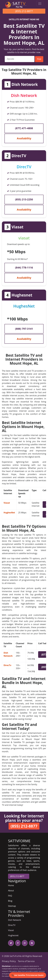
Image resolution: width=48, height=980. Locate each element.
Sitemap (12, 906)
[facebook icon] (17, 943)
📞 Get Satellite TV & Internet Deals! (28, 975)
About (11, 891)
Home (11, 885)
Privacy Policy (9, 961)
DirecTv (7, 665)
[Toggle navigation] (40, 4)
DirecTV (12, 925)
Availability (24, 138)
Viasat (7, 503)
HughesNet (9, 513)
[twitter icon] (11, 943)
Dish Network (15, 920)
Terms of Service (26, 961)
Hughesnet (13, 935)
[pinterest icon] (31, 943)
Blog (10, 901)
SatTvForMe (16, 956)
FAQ (10, 896)
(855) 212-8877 (24, 11)
